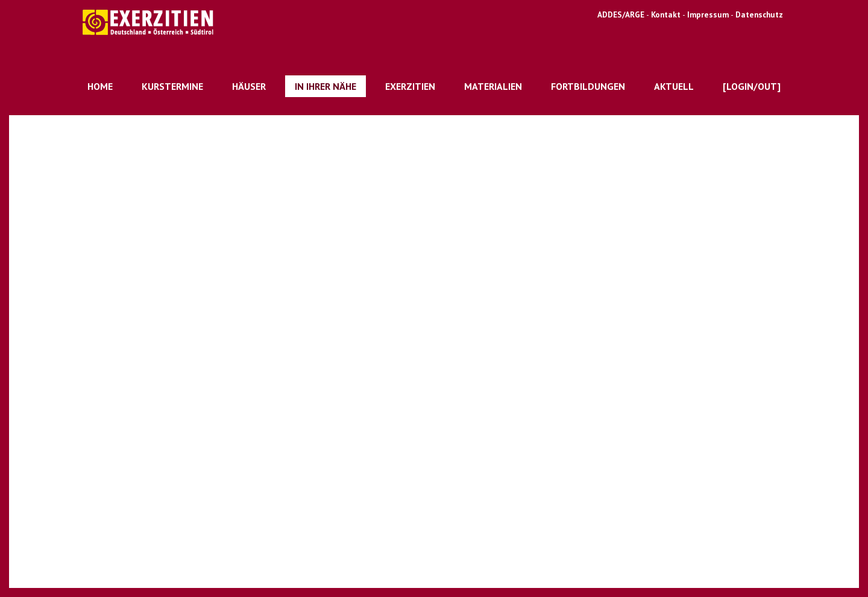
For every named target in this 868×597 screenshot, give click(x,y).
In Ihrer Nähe (325, 86)
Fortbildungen (588, 86)
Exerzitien (410, 86)
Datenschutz (759, 14)
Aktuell (674, 86)
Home (100, 86)
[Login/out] (752, 86)
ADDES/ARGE (621, 14)
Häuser (249, 86)
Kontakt (667, 14)
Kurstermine (172, 86)
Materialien (493, 86)
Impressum (708, 14)
